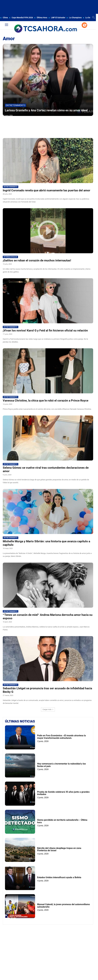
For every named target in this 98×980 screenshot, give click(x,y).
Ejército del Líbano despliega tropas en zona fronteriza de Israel (59, 849)
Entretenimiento (16, 105)
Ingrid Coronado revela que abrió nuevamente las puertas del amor (47, 190)
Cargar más (48, 709)
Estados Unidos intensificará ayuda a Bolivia (59, 877)
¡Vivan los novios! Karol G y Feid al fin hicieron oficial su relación (45, 330)
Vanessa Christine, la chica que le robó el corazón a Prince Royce (46, 401)
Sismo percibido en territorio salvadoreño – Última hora (62, 821)
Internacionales (10, 257)
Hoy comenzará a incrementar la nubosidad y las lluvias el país (61, 765)
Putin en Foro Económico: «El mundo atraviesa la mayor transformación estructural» (61, 737)
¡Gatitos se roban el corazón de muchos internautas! (37, 260)
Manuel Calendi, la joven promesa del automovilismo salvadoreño (63, 906)
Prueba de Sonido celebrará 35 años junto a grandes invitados (63, 793)
